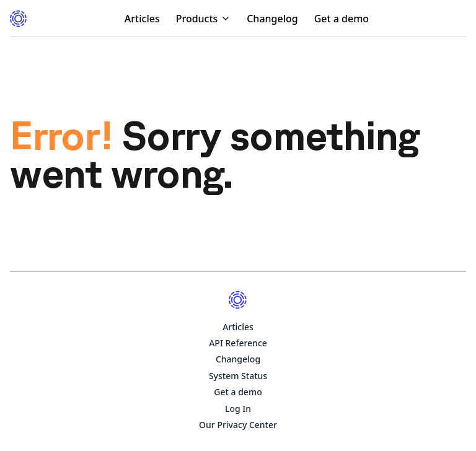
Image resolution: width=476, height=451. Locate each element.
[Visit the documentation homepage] (19, 19)
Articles (142, 19)
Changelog (272, 19)
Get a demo (342, 19)
